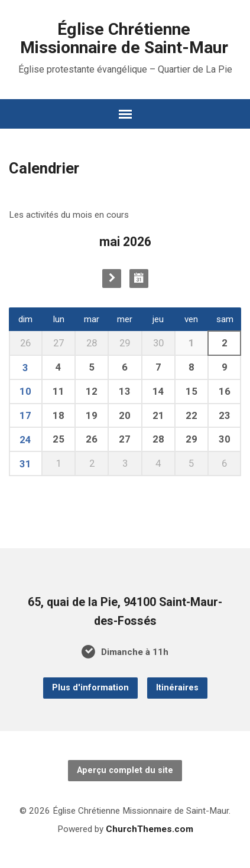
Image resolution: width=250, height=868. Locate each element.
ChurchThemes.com (150, 829)
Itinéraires (177, 688)
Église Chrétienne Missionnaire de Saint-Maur (124, 38)
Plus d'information (90, 688)
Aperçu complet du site (125, 770)
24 (25, 440)
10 (25, 391)
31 (25, 464)
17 (25, 415)
